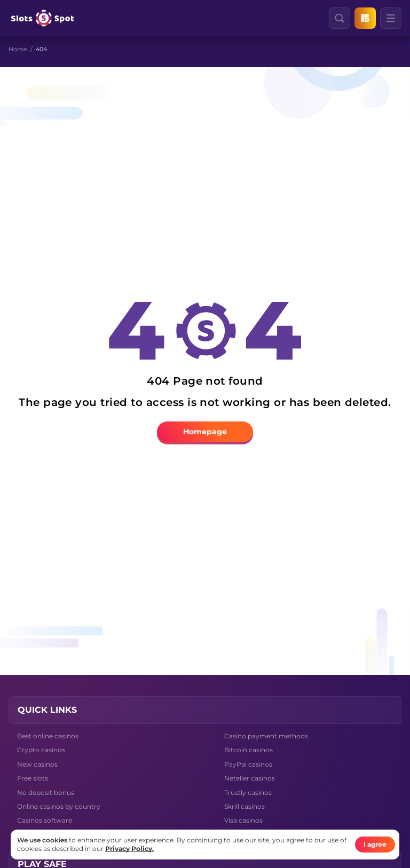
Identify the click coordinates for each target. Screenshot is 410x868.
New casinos (37, 764)
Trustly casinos (248, 793)
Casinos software (45, 820)
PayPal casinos (248, 764)
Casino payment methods (266, 736)
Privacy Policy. (129, 849)
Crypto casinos (41, 750)
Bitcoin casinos (249, 750)
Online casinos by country (59, 806)
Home (18, 49)
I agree (375, 844)
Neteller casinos (250, 778)
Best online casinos (48, 736)
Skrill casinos (245, 806)
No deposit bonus (46, 793)
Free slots (33, 778)
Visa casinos (243, 820)
